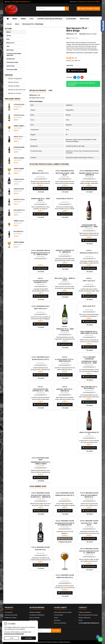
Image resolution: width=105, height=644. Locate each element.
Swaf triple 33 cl (41, 309)
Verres (23, 19)
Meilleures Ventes (13, 99)
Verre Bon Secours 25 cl (65, 495)
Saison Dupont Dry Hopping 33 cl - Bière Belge (41, 391)
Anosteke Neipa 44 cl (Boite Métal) (89, 388)
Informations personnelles (63, 612)
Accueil (8, 29)
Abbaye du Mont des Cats (17, 90)
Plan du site (33, 620)
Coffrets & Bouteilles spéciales (50, 19)
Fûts (31, 19)
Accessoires (71, 19)
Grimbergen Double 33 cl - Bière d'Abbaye (41, 463)
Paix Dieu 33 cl (19, 210)
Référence (70, 34)
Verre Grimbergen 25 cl (20, 242)
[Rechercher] (52, 9)
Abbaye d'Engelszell (15, 79)
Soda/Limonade (12, 62)
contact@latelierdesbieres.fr (21, 2)
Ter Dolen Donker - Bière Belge (65, 174)
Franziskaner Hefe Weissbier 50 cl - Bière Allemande (20, 147)
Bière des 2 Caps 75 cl (41, 173)
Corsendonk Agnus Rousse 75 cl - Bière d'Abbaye (89, 363)
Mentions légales (35, 612)
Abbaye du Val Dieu (15, 93)
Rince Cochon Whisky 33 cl (89, 433)
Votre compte (60, 607)
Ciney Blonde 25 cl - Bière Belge (20, 189)
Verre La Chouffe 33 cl (20, 221)
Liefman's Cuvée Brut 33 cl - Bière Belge (65, 251)
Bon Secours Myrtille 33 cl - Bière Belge (89, 552)
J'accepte (29, 638)
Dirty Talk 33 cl (89, 281)
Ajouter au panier (76, 71)
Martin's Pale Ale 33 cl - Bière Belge (20, 200)
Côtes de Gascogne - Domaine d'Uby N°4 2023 (20, 115)
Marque (82, 34)
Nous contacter (35, 618)
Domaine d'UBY (12, 70)
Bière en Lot (10, 43)
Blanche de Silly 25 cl (41, 359)
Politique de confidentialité (14, 634)
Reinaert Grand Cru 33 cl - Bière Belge (89, 174)
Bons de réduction (60, 623)
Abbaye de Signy (14, 86)
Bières (15, 19)
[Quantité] (77, 65)
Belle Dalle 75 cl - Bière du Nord (65, 279)
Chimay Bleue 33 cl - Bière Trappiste (20, 179)
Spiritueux (10, 50)
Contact (83, 607)
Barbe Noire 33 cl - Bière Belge (41, 199)
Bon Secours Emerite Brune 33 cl (89, 496)
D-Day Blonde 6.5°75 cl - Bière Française (65, 360)
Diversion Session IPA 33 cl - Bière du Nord (41, 254)
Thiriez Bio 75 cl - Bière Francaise (65, 330)
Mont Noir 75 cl (89, 306)
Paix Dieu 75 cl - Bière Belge (89, 524)
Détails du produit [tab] (38, 90)
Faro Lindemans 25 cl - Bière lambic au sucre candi (89, 333)
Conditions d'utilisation (37, 615)
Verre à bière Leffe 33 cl (20, 126)
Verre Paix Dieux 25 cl (65, 577)
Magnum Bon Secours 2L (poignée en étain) (65, 524)
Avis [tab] (50, 90)
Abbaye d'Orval (13, 82)
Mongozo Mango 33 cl (89, 253)
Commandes (58, 615)
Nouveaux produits (11, 615)
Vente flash (84, 19)
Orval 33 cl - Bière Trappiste (20, 137)
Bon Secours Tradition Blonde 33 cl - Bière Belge (41, 496)
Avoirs (56, 618)
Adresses (57, 620)
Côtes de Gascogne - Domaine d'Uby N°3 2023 (20, 105)
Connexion (81, 2)
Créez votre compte (93, 2)
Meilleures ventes (11, 618)
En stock (32, 98)
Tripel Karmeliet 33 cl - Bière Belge (20, 158)
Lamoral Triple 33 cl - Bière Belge (65, 390)
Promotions (9, 612)
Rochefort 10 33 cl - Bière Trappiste (20, 231)
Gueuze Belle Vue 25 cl (65, 199)
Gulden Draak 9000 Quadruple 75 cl (41, 282)
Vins (8, 46)
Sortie (12, 638)
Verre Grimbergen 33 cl (20, 169)
